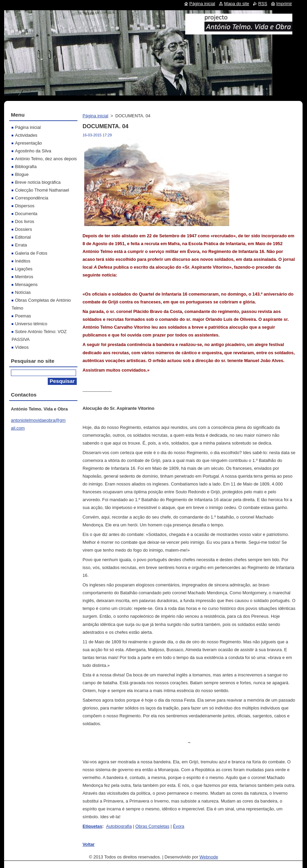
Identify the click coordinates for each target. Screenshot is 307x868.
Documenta (26, 214)
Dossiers (24, 229)
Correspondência (32, 198)
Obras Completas (152, 826)
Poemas (23, 316)
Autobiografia (119, 826)
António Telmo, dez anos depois (46, 159)
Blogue (22, 174)
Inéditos (23, 261)
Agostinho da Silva (33, 151)
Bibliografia (26, 167)
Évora (179, 826)
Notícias (23, 292)
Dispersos (25, 206)
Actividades (26, 135)
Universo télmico (31, 324)
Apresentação (28, 143)
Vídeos (22, 347)
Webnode (209, 857)
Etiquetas (92, 826)
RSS (263, 4)
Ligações (24, 269)
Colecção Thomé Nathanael (42, 190)
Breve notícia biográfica (38, 182)
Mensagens (26, 285)
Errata (21, 245)
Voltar (89, 844)
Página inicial (95, 116)
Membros (24, 277)
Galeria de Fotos (31, 253)
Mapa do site (237, 4)
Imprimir (284, 4)
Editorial (23, 237)
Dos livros (25, 221)
